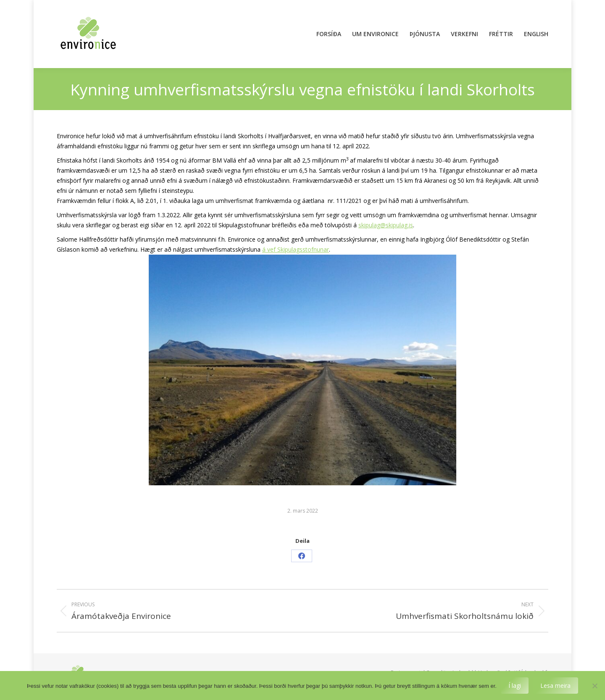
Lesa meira (555, 686)
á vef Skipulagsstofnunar (296, 249)
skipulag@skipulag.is (386, 225)
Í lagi (515, 686)
